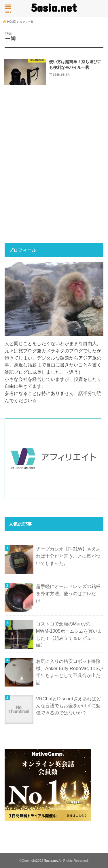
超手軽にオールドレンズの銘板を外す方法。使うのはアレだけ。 (68, 593)
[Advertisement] (54, 173)
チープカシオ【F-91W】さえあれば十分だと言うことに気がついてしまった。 (68, 556)
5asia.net (54, 7)
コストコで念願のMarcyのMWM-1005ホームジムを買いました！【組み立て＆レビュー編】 (69, 634)
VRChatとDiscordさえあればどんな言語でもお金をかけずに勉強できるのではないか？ (69, 706)
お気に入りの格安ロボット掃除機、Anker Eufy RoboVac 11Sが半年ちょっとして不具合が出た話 (70, 672)
